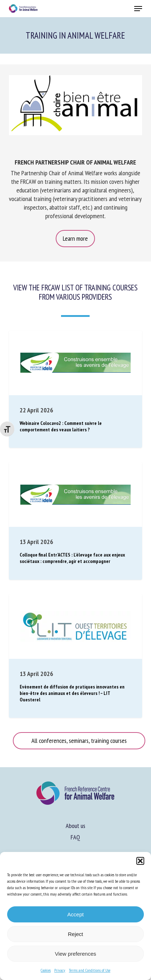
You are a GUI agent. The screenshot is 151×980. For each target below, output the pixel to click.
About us (75, 826)
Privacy (60, 970)
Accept (76, 914)
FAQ (75, 837)
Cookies (46, 970)
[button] (140, 861)
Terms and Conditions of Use (90, 970)
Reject (75, 934)
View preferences (76, 954)
